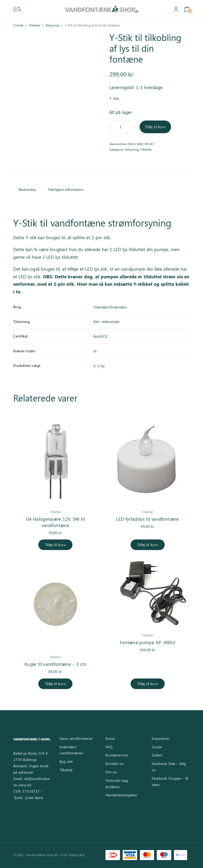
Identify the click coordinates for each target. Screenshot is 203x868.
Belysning (52, 25)
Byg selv (66, 761)
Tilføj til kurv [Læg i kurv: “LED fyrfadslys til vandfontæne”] (148, 545)
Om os (111, 772)
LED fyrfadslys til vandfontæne (147, 519)
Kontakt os (115, 763)
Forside (18, 25)
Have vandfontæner (76, 738)
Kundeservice (117, 755)
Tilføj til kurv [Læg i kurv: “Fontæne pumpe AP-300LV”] (148, 684)
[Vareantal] (123, 127)
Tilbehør (34, 25)
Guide (157, 747)
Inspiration (161, 738)
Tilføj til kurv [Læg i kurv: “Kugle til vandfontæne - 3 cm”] (55, 684)
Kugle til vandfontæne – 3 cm (55, 664)
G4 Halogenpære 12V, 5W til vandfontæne (55, 522)
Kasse (110, 738)
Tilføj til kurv (155, 127)
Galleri (157, 755)
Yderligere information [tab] (66, 189)
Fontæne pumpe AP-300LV (148, 642)
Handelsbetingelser (121, 795)
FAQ (109, 747)
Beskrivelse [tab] (27, 189)
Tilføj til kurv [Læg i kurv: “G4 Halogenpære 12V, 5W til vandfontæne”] (55, 545)
